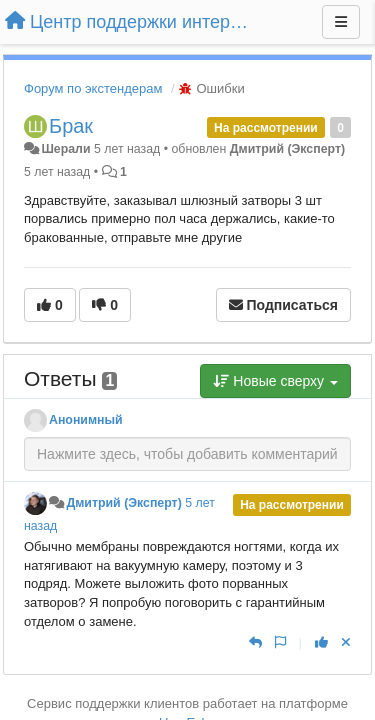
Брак (71, 126)
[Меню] (341, 22)
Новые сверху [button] (275, 381)
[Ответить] (255, 642)
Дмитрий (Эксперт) (287, 149)
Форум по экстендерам (93, 88)
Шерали (65, 149)
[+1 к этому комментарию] (321, 642)
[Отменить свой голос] (346, 642)
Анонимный (86, 420)
